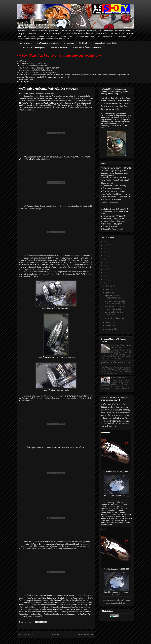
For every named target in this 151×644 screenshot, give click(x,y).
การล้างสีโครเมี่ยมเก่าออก (115, 318)
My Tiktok (83, 43)
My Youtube (69, 43)
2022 (106, 256)
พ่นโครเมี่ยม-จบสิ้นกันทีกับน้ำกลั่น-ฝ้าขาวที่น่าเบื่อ (115, 302)
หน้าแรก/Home (26, 43)
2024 (106, 249)
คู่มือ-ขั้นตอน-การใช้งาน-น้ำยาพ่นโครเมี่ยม (72, 603)
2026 (106, 242)
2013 (106, 280)
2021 (106, 259)
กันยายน (109, 322)
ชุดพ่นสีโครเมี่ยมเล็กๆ (120, 378)
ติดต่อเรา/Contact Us (59, 48)
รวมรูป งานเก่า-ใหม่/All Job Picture (87, 48)
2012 (106, 283)
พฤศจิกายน (110, 289)
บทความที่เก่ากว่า (85, 635)
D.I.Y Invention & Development (33, 48)
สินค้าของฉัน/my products (48, 43)
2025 (106, 245)
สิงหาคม (109, 326)
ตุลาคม (109, 293)
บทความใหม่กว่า (26, 635)
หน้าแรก (56, 635)
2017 (106, 273)
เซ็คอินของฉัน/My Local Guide (105, 43)
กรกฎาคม (110, 329)
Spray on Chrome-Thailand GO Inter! (113, 297)
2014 (106, 276)
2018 (106, 269)
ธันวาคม (109, 286)
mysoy (30, 622)
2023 (106, 252)
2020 (106, 262)
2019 (106, 266)
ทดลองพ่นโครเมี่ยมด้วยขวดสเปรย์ (114, 313)
